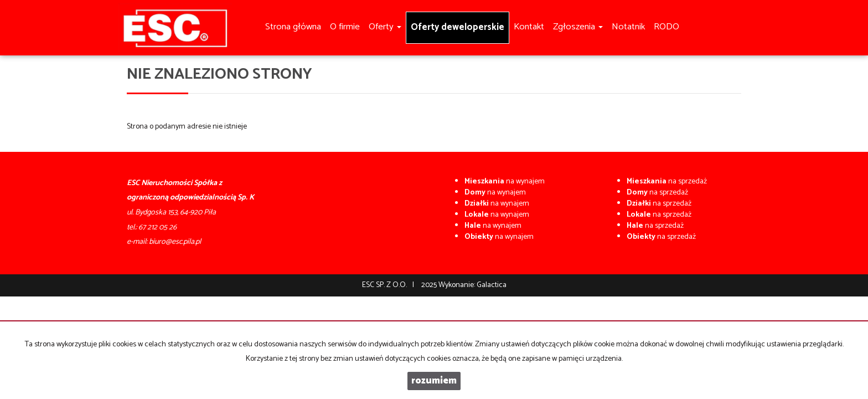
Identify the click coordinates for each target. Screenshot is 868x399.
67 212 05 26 (157, 227)
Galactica (492, 285)
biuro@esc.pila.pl (175, 242)
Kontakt (529, 27)
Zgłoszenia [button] (578, 27)
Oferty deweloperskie (458, 27)
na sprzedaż (667, 181)
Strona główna (293, 27)
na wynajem (505, 181)
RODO (666, 27)
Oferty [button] (385, 27)
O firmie (345, 27)
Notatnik (628, 27)
